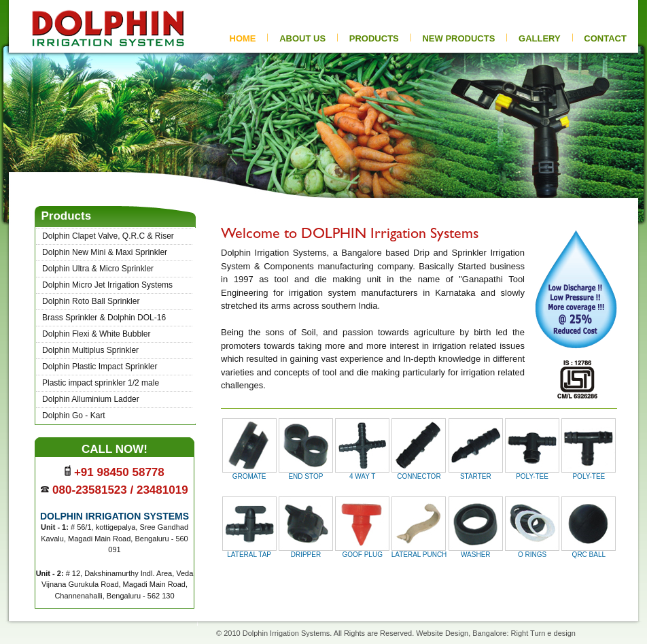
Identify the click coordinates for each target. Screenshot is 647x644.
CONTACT (605, 38)
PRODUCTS (374, 38)
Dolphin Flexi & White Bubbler (96, 334)
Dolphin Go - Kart (74, 416)
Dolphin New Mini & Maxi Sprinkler (105, 252)
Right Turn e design (543, 633)
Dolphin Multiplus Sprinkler (90, 350)
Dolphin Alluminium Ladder (91, 399)
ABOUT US (302, 38)
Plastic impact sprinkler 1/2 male (101, 383)
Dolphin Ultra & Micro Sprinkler (98, 269)
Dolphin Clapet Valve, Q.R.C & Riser (108, 236)
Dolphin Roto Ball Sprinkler (91, 301)
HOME (243, 38)
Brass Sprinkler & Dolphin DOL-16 (104, 318)
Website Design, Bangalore (461, 633)
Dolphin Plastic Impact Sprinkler (100, 367)
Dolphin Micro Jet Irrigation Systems (107, 285)
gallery (540, 38)
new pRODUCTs (458, 38)
